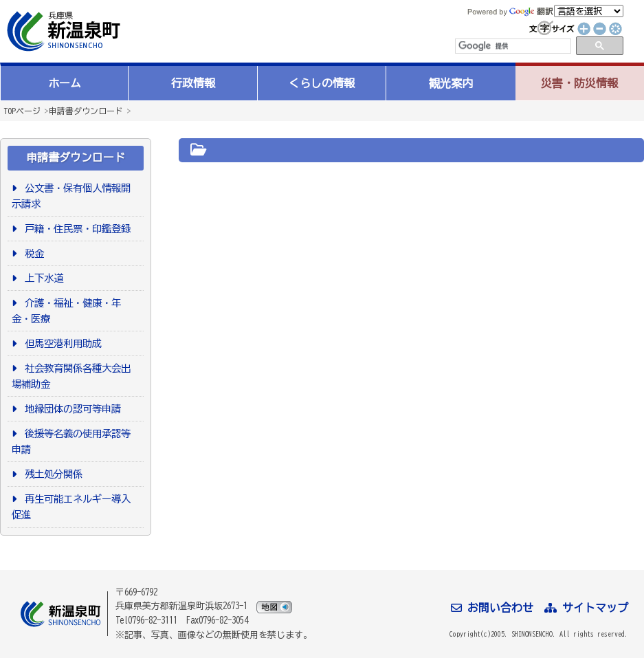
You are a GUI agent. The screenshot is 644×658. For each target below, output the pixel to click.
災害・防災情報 (579, 83)
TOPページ (22, 111)
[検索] (512, 46)
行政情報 (193, 83)
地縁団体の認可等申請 (70, 409)
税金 (32, 253)
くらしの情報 (322, 83)
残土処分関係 (51, 474)
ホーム (65, 83)
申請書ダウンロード (86, 111)
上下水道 (42, 278)
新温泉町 (62, 31)
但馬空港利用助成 (61, 343)
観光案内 (451, 83)
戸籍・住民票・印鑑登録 (75, 229)
